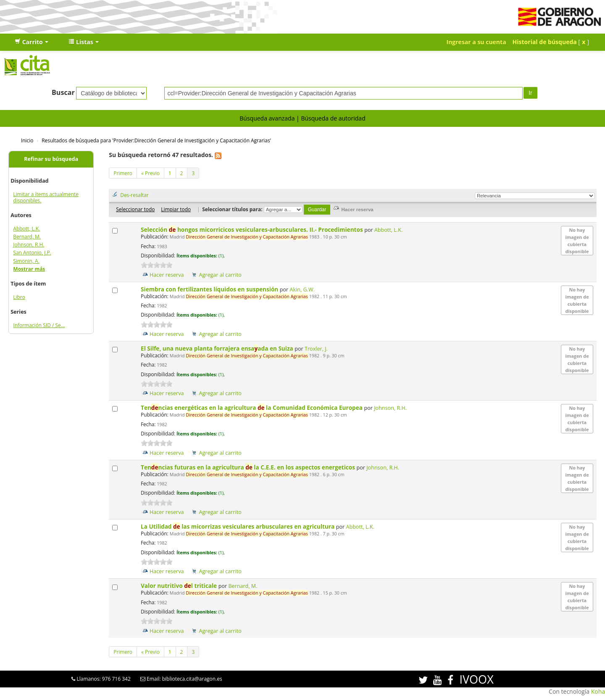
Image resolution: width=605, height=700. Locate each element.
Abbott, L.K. (26, 229)
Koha (598, 691)
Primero (123, 173)
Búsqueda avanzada (267, 118)
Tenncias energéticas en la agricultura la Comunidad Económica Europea (252, 408)
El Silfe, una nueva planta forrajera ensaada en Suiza (218, 348)
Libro (19, 297)
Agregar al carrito (220, 275)
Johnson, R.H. (29, 245)
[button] (32, 42)
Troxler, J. (316, 349)
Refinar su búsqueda (51, 159)
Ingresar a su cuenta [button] (476, 42)
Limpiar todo (176, 209)
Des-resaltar (134, 195)
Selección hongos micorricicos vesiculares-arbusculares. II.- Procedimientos (253, 229)
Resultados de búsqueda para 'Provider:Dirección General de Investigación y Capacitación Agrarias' (156, 140)
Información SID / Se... (39, 325)
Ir (530, 93)
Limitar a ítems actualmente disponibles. (46, 197)
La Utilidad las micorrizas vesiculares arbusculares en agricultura (238, 526)
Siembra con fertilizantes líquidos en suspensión (210, 289)
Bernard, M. (27, 237)
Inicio (27, 140)
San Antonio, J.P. (32, 253)
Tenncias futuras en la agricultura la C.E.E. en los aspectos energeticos (249, 467)
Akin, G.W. (302, 290)
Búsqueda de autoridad (333, 118)
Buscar (63, 92)
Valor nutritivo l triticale (180, 586)
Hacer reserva (167, 275)
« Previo (150, 173)
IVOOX (476, 679)
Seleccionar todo (135, 209)
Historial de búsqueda (545, 42)
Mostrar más (29, 269)
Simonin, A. (26, 261)
